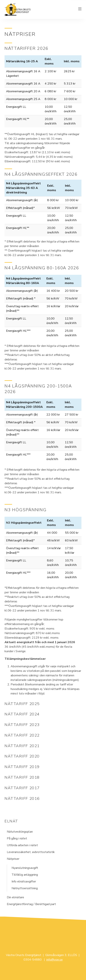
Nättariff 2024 (22, 714)
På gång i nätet (17, 838)
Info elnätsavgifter (24, 881)
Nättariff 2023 (22, 725)
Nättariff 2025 (22, 704)
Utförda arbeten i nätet (22, 845)
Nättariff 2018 (22, 777)
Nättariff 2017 (22, 788)
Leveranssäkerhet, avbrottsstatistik (31, 852)
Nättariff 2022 (22, 735)
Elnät (11, 821)
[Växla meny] (80, 9)
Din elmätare (15, 897)
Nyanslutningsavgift (25, 868)
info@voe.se (55, 960)
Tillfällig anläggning (25, 875)
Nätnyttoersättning (25, 888)
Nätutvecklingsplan (20, 832)
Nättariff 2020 (22, 756)
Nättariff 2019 (22, 767)
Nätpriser (13, 859)
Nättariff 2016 (22, 798)
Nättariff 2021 (22, 746)
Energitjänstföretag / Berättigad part (31, 904)
